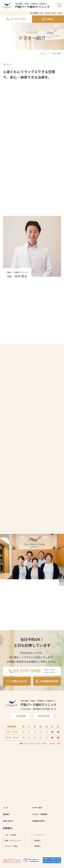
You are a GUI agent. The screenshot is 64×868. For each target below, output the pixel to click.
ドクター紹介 (39, 831)
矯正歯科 (38, 866)
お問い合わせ (10, 846)
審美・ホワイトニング (16, 866)
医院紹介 (8, 838)
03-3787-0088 (16, 19)
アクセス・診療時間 (42, 838)
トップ (6, 831)
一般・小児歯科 (13, 860)
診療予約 (48, 19)
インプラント (41, 860)
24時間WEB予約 (40, 846)
